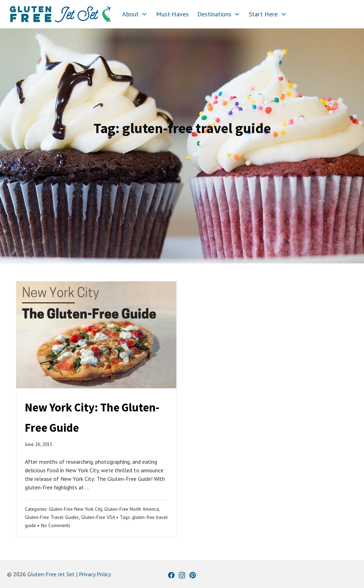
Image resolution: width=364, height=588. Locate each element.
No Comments (56, 525)
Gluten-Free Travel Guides (52, 517)
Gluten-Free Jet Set (51, 574)
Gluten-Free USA (98, 517)
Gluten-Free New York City (75, 509)
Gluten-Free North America (132, 509)
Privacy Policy (95, 574)
